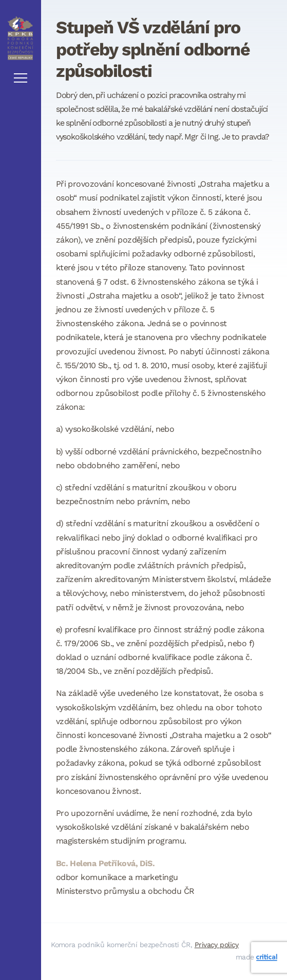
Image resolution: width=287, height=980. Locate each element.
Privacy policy (217, 945)
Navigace (21, 78)
